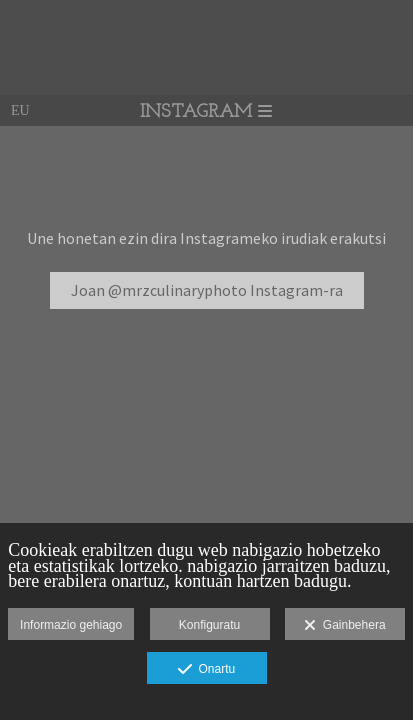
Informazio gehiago (71, 625)
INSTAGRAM (206, 112)
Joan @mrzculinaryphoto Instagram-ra (207, 290)
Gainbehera (344, 626)
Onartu (206, 670)
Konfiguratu (209, 625)
